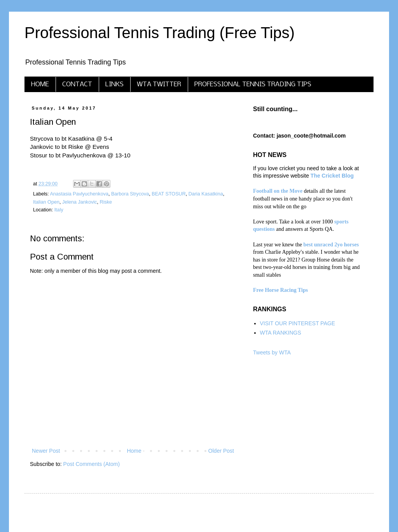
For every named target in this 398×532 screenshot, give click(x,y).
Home (134, 451)
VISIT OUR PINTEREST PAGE (298, 323)
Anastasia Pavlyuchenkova (79, 194)
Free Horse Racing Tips (280, 290)
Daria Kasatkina (206, 194)
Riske (106, 202)
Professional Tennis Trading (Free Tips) (160, 33)
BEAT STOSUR (168, 194)
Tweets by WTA (272, 352)
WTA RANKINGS (281, 333)
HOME (40, 85)
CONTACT (77, 85)
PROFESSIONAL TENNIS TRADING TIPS (253, 85)
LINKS (114, 85)
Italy (59, 210)
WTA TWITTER (159, 85)
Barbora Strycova (130, 194)
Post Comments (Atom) (92, 464)
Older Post (221, 451)
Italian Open (46, 202)
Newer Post (46, 451)
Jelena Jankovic (80, 202)
